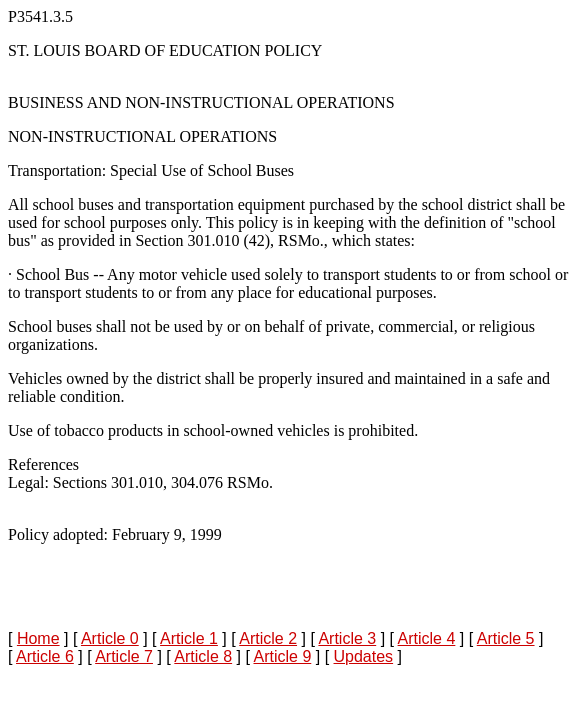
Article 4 (427, 638)
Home (38, 638)
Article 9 (282, 656)
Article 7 (124, 656)
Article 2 (268, 638)
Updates (364, 656)
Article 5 (506, 638)
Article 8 (203, 656)
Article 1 (189, 638)
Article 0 (110, 638)
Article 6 (45, 656)
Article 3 (347, 638)
